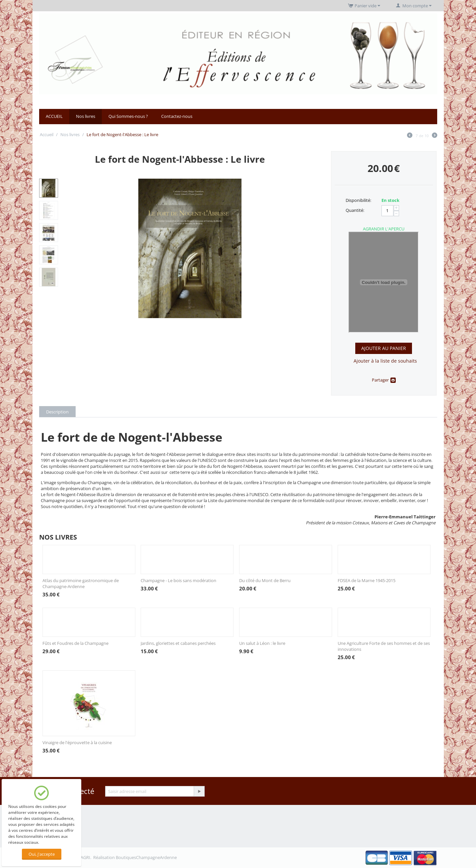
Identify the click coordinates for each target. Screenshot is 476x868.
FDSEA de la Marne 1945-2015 (367, 580)
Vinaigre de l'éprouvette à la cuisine (77, 742)
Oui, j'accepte (42, 854)
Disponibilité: (358, 200)
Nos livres (86, 116)
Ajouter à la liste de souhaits (385, 361)
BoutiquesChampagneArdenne (146, 857)
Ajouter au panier (384, 348)
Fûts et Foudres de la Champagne (75, 643)
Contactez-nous (177, 116)
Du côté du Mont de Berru (265, 580)
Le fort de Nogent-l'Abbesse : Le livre (180, 159)
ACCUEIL (54, 116)
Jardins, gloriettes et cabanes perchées (178, 643)
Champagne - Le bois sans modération (178, 580)
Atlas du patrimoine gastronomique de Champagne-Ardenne (81, 583)
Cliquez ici (384, 282)
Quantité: (355, 210)
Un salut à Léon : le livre (262, 643)
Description (57, 412)
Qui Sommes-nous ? (128, 116)
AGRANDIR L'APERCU (384, 229)
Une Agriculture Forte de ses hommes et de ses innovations (384, 646)
